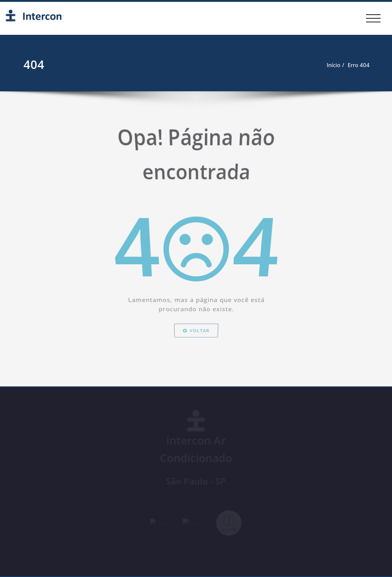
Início (333, 65)
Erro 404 (358, 65)
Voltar (196, 348)
